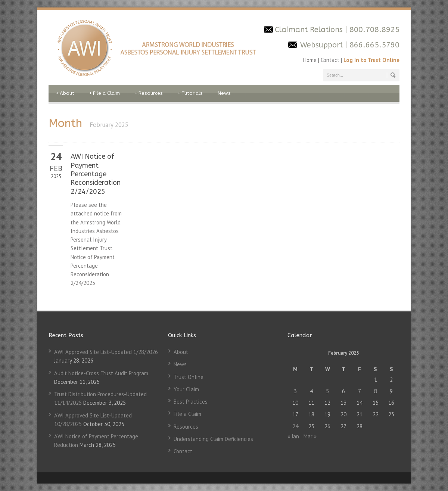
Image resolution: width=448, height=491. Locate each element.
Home (311, 60)
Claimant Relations (310, 30)
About (65, 93)
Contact (330, 60)
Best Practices (191, 402)
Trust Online (189, 377)
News (224, 93)
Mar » (310, 436)
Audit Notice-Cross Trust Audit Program (101, 373)
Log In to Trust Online (371, 60)
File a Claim (105, 93)
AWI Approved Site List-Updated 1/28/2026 (106, 352)
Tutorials (190, 93)
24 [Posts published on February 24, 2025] (295, 426)
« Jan (293, 436)
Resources (149, 93)
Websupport (321, 45)
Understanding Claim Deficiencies (213, 439)
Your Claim (186, 389)
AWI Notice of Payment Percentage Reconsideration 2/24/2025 (96, 174)
